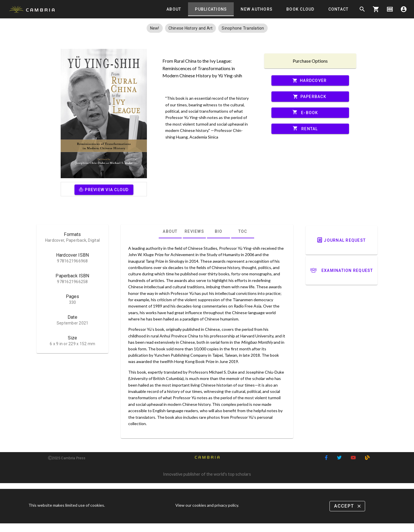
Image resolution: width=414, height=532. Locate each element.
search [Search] (362, 9)
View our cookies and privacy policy (207, 505)
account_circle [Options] (404, 9)
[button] (155, 28)
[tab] (174, 9)
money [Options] (390, 9)
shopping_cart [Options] (376, 9)
